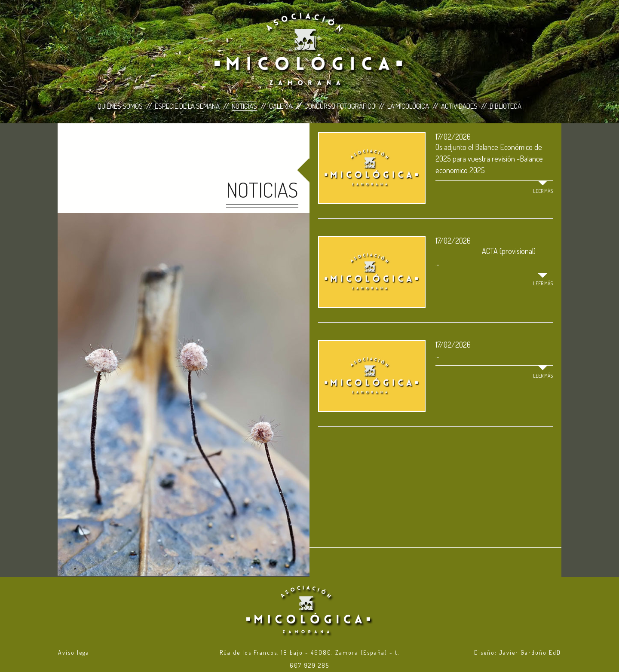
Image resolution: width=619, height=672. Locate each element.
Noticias (244, 106)
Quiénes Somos (120, 106)
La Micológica (408, 106)
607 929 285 (309, 665)
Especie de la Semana (187, 106)
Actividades (459, 106)
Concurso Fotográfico (340, 106)
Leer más (543, 191)
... (437, 355)
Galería (281, 106)
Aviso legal (75, 652)
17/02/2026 (453, 137)
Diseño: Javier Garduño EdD (518, 652)
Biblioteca (506, 106)
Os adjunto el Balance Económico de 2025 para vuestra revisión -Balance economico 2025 (489, 159)
